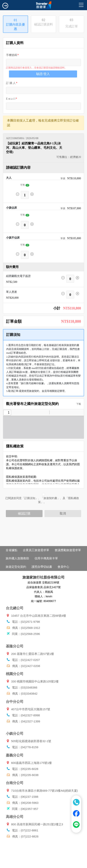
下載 (77, 404)
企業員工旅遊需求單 (36, 550)
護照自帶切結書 (42, 567)
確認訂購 (24, 513)
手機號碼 (12, 55)
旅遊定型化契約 (16, 567)
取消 (63, 513)
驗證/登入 (43, 74)
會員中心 (63, 567)
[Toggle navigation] (5, 6)
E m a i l (11, 99)
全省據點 (12, 550)
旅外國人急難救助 (17, 558)
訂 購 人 (11, 83)
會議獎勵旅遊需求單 (68, 550)
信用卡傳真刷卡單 (46, 558)
